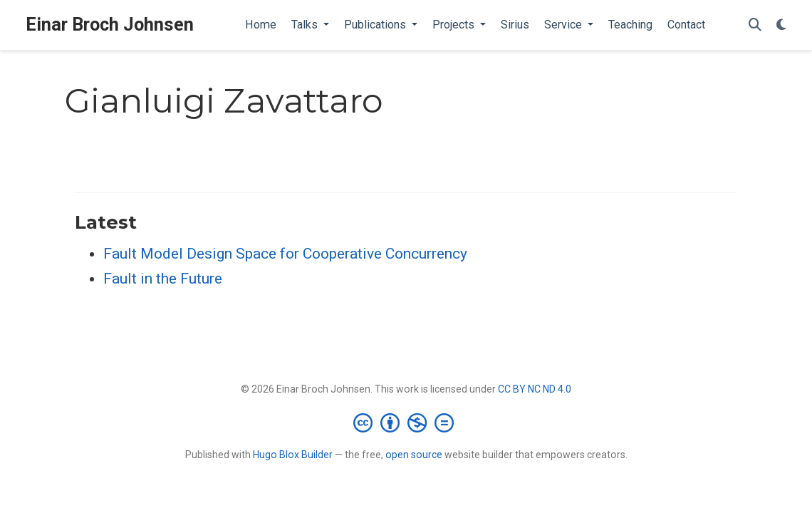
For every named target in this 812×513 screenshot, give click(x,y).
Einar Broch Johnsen (110, 25)
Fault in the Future (163, 279)
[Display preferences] (781, 25)
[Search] (755, 25)
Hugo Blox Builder (293, 455)
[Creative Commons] (406, 423)
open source (414, 455)
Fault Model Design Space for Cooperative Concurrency (285, 254)
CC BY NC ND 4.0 (535, 389)
